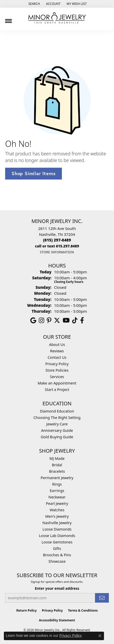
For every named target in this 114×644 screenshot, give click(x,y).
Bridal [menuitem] (57, 465)
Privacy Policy (57, 364)
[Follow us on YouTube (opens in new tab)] (66, 320)
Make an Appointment (57, 383)
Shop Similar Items (34, 173)
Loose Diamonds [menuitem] (57, 529)
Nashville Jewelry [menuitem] (57, 523)
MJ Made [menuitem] (57, 458)
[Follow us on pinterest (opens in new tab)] (49, 320)
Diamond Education (57, 411)
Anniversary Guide (57, 430)
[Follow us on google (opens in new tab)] (33, 320)
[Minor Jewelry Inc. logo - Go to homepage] (57, 18)
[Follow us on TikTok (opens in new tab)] (75, 320)
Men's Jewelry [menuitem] (57, 516)
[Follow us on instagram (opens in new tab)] (41, 320)
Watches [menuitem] (57, 510)
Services (57, 377)
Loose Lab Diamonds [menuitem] (57, 536)
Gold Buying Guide (57, 437)
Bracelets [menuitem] (57, 471)
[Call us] (57, 246)
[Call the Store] (57, 240)
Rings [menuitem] (57, 484)
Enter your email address (57, 588)
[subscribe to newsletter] (102, 598)
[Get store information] (57, 252)
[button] (34, 4)
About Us (57, 345)
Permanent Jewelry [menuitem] (57, 478)
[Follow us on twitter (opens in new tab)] (57, 320)
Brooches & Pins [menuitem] (57, 555)
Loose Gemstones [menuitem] (57, 542)
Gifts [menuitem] (57, 548)
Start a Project (57, 390)
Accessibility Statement (57, 620)
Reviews (57, 351)
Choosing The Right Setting (57, 418)
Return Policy (26, 610)
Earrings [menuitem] (57, 491)
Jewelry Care (57, 424)
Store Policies (57, 370)
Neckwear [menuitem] (57, 497)
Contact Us (57, 357)
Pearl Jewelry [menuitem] (57, 503)
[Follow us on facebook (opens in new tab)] (82, 320)
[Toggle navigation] (8, 19)
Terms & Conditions (83, 610)
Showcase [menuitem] (57, 561)
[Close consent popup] (100, 636)
